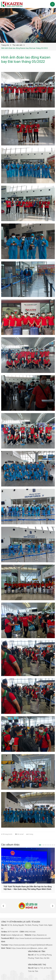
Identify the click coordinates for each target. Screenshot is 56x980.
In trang (30, 834)
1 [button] (38, 845)
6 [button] (47, 845)
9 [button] (52, 845)
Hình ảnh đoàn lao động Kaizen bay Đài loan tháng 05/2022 (25, 48)
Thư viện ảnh (17, 45)
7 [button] (49, 845)
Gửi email (19, 834)
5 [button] (45, 845)
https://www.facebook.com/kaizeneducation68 (33, 938)
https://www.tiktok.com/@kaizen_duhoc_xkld (29, 948)
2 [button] (40, 845)
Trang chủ (5, 45)
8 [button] (51, 845)
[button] (4, 906)
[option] (28, 906)
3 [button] (42, 845)
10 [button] (54, 845)
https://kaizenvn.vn (39, 935)
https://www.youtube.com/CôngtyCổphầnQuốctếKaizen (31, 945)
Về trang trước (7, 834)
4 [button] (44, 845)
